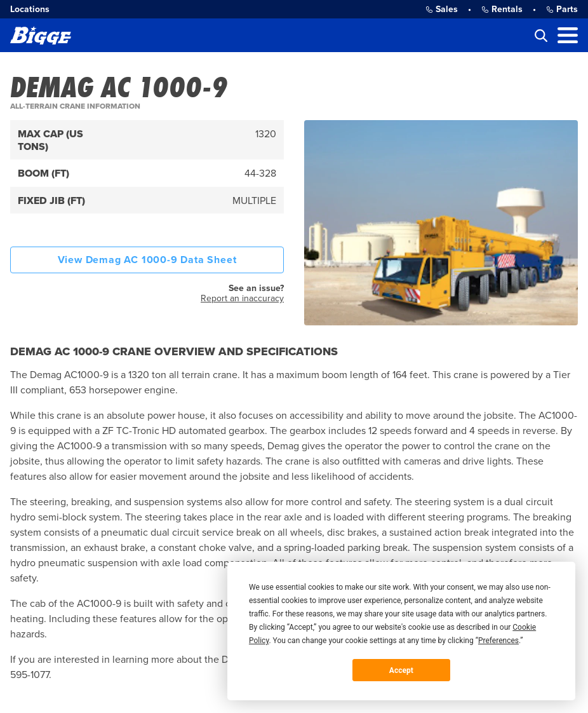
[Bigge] (41, 35)
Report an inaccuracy (242, 298)
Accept (401, 670)
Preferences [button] (498, 641)
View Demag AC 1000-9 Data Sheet (147, 260)
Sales (442, 9)
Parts (562, 9)
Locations (30, 9)
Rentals (502, 9)
